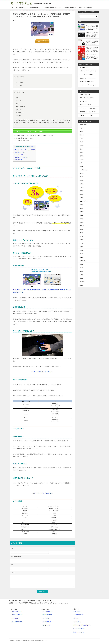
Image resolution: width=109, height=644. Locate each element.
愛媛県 (82, 254)
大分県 (82, 275)
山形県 (82, 138)
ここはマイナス (18, 155)
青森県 (82, 128)
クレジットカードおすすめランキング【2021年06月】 (29, 7)
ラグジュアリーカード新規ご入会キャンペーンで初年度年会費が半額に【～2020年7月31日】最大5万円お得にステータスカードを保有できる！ (92, 35)
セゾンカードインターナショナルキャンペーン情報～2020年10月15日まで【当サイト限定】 (92, 27)
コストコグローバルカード (86, 74)
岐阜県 (82, 194)
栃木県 (82, 152)
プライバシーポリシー (17, 615)
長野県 (82, 191)
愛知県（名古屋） (84, 201)
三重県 (82, 205)
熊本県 (82, 271)
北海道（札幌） (84, 124)
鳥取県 (82, 229)
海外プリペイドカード (79, 629)
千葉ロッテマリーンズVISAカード (88, 71)
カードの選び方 (46, 618)
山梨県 (82, 187)
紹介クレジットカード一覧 (86, 7)
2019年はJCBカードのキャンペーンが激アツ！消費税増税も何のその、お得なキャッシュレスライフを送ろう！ (92, 42)
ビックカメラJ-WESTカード (87, 82)
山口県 (82, 243)
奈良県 (82, 222)
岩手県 (82, 132)
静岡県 (82, 198)
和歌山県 (82, 226)
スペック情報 (18, 159)
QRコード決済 (77, 611)
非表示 (31, 147)
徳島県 (82, 247)
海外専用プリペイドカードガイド (88, 112)
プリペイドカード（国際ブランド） (89, 108)
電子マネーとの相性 (20, 152)
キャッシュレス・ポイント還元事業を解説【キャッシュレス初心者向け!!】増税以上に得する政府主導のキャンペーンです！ (92, 49)
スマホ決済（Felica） (79, 615)
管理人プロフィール (16, 611)
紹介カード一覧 (46, 625)
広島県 (82, 240)
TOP (12, 7)
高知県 (82, 257)
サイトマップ (15, 618)
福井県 (82, 184)
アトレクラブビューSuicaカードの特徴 (25, 150)
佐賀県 (82, 264)
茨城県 (82, 149)
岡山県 (82, 236)
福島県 (82, 146)
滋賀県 (82, 208)
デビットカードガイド (85, 105)
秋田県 (82, 135)
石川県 (82, 180)
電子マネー (76, 618)
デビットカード (77, 622)
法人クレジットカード (79, 632)
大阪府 (82, 215)
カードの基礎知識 (47, 622)
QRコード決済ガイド (85, 94)
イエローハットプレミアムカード (88, 85)
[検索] (89, 16)
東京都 (82, 166)
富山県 (82, 177)
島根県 (82, 233)
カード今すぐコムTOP (17, 622)
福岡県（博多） (84, 261)
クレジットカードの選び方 (70, 7)
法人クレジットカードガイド (87, 115)
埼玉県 (82, 159)
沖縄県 (82, 285)
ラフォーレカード (84, 68)
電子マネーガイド (84, 101)
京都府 (82, 212)
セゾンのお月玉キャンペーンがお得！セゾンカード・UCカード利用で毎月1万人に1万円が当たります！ (92, 57)
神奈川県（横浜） (84, 170)
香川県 (82, 250)
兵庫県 (82, 219)
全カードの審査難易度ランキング (53, 7)
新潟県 (82, 173)
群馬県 (82, 156)
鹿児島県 (82, 282)
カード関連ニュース (47, 611)
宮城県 (82, 142)
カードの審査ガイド (47, 615)
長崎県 (82, 268)
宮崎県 (82, 278)
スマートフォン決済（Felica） (87, 98)
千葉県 (82, 163)
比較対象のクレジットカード (22, 157)
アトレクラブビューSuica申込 (42, 372)
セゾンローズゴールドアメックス (88, 78)
